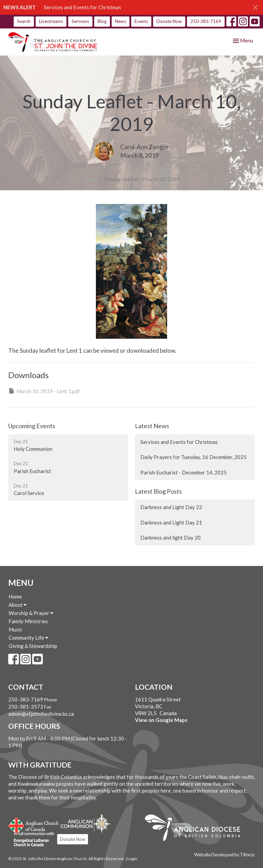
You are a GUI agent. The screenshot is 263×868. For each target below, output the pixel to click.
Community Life (28, 638)
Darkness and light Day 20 (171, 538)
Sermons (80, 21)
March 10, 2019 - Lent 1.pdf (44, 391)
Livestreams (51, 21)
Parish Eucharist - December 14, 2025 (184, 472)
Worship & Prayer (31, 613)
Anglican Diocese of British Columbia (196, 829)
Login (132, 859)
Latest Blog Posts (158, 491)
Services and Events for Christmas (83, 7)
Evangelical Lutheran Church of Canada (31, 840)
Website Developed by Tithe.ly (224, 855)
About (18, 605)
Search (24, 21)
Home (15, 596)
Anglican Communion (86, 823)
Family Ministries (28, 621)
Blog (102, 21)
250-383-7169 (206, 21)
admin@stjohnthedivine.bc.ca (41, 714)
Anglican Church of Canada (34, 824)
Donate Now (169, 21)
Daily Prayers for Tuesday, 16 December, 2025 (193, 457)
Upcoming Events (32, 426)
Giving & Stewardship (33, 646)
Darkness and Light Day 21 (171, 522)
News (121, 21)
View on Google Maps (161, 720)
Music (15, 629)
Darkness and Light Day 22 (171, 507)
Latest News (152, 426)
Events (141, 21)
